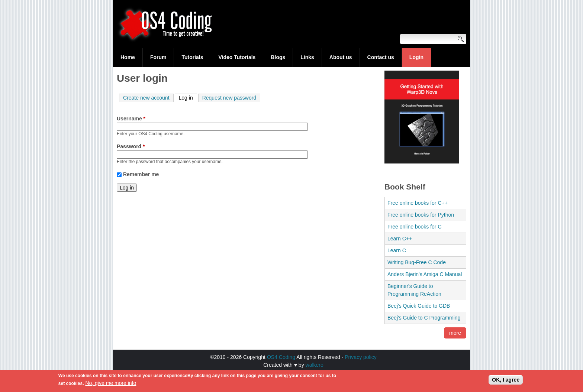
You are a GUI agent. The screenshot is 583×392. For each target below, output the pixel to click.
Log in (188, 97)
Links (307, 57)
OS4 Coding (281, 357)
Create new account (146, 98)
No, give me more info (111, 385)
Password (131, 146)
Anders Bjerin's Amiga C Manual (425, 274)
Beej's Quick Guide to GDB (419, 306)
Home (128, 57)
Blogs (278, 57)
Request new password (229, 98)
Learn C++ (400, 239)
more (455, 333)
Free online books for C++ (418, 203)
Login (416, 57)
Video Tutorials (237, 57)
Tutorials (192, 57)
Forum (158, 57)
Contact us (381, 57)
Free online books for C (415, 227)
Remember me (141, 174)
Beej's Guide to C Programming (424, 318)
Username (131, 119)
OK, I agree (506, 382)
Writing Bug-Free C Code (417, 262)
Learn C (397, 250)
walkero (315, 365)
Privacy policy (361, 357)
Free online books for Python (421, 215)
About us (341, 57)
